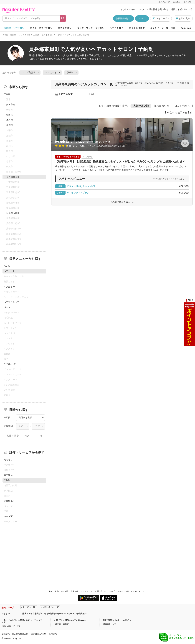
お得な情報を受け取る (157, 9)
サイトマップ (86, 591)
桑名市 (10, 120)
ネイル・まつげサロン (41, 28)
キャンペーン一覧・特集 (163, 28)
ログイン (142, 18)
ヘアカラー (9, 287)
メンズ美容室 (25, 35)
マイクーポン (161, 19)
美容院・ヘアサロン (14, 28)
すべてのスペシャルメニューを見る (169, 179)
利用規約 (74, 591)
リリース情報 (123, 591)
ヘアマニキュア (12, 302)
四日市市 (11, 105)
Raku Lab (186, 28)
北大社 (91, 94)
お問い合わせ (101, 591)
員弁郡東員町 (48, 35)
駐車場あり (9, 501)
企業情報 (6, 634)
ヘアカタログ (117, 28)
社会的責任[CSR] (38, 634)
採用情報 (53, 634)
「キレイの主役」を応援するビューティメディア (22, 621)
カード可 (8, 516)
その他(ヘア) (10, 364)
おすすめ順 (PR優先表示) (113, 106)
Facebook (136, 591)
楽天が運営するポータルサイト (117, 620)
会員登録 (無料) (123, 18)
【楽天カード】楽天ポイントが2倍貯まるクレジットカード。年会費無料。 (54, 614)
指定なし (8, 266)
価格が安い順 (162, 106)
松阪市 (10, 115)
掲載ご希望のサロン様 (182, 9)
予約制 (59, 35)
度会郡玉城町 (13, 213)
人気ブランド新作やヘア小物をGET (70, 620)
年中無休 (8, 475)
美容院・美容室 (9, 35)
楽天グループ (164, 2)
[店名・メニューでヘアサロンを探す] (31, 18)
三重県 (36, 35)
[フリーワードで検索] (63, 18)
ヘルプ (141, 9)
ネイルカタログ (137, 28)
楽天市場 (187, 2)
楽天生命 (177, 2)
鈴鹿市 (10, 125)
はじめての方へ (128, 9)
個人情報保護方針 (20, 634)
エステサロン (65, 28)
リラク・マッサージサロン (91, 28)
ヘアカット (70, 35)
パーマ (7, 307)
